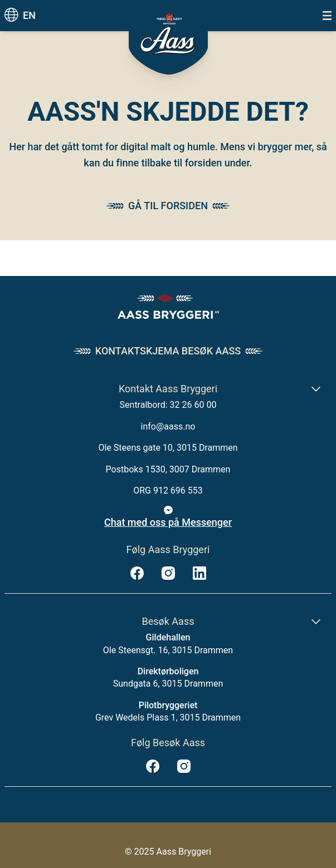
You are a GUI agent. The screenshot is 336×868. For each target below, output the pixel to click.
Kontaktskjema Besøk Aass (168, 351)
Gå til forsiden (168, 206)
